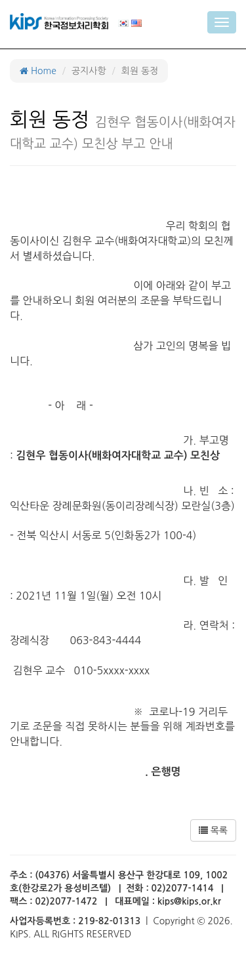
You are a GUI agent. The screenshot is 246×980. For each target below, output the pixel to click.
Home (38, 71)
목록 (213, 830)
